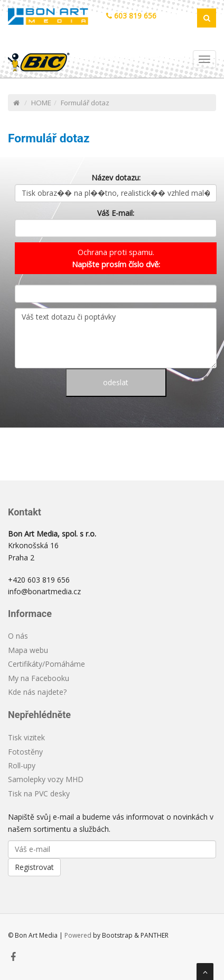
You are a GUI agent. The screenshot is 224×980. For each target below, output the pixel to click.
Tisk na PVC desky (39, 793)
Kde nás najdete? (37, 692)
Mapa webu (28, 650)
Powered (78, 935)
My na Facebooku (39, 678)
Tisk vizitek (26, 737)
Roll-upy (22, 765)
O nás (18, 636)
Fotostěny (25, 752)
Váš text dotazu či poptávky (116, 338)
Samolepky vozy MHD (46, 779)
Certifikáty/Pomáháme (46, 664)
